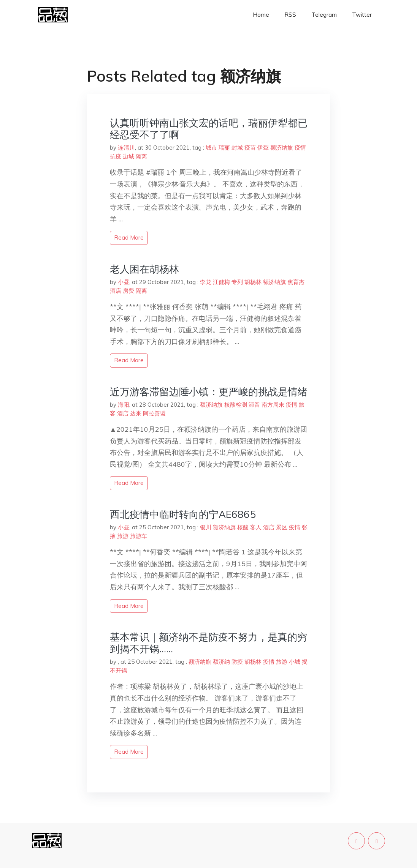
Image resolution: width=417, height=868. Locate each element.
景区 (282, 527)
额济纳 (221, 662)
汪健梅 (221, 282)
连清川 (126, 148)
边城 (128, 156)
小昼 (124, 282)
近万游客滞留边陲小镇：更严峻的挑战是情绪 (209, 392)
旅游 (123, 536)
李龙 (206, 282)
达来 (136, 413)
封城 (237, 148)
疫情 (300, 148)
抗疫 (116, 156)
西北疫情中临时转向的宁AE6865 (183, 514)
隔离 (141, 156)
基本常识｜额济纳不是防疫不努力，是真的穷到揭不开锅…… (208, 643)
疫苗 (250, 148)
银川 (206, 527)
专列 (237, 282)
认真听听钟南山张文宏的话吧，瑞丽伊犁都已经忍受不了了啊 (209, 129)
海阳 (124, 405)
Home (261, 15)
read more (129, 238)
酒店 (116, 291)
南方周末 (273, 405)
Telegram (324, 15)
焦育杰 (296, 282)
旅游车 (139, 536)
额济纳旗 (282, 148)
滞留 (254, 405)
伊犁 (263, 148)
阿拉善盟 (154, 413)
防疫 (237, 662)
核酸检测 (236, 405)
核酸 (243, 527)
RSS (290, 15)
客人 (256, 527)
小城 (295, 662)
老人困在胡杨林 (144, 269)
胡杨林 (253, 282)
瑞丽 (224, 148)
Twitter (362, 15)
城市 (211, 148)
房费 (128, 291)
